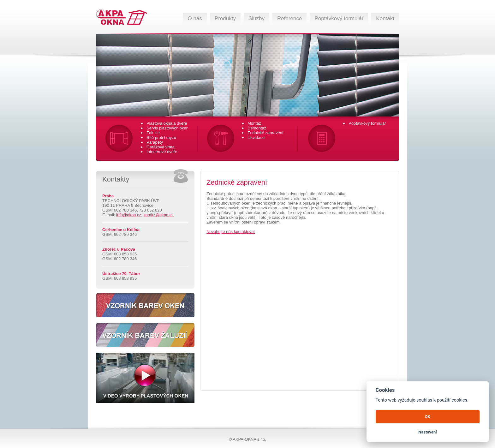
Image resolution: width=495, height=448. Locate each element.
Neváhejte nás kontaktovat (231, 232)
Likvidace (256, 137)
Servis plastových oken (167, 128)
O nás (195, 18)
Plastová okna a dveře (167, 123)
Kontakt (385, 18)
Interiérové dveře (162, 152)
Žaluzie (153, 133)
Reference (289, 18)
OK (428, 417)
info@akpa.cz (129, 215)
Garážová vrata (161, 147)
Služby (256, 18)
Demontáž (257, 128)
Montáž (254, 123)
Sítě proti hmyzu (161, 137)
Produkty (225, 18)
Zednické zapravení (265, 133)
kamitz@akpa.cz (158, 215)
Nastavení (428, 432)
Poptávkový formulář (339, 18)
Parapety (155, 142)
